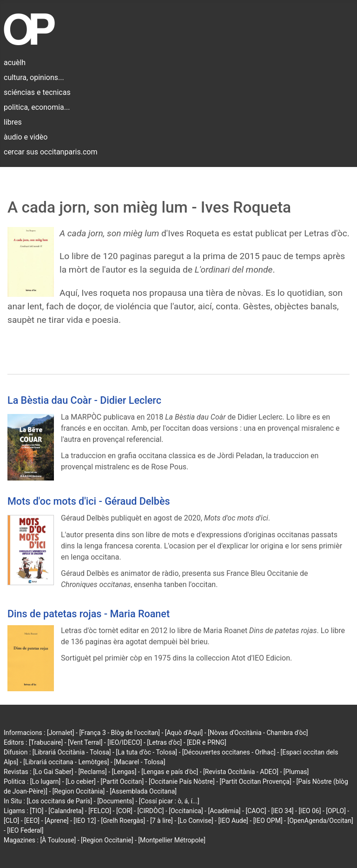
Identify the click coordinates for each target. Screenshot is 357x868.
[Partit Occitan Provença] (255, 781)
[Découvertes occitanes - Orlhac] (229, 752)
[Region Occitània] (79, 791)
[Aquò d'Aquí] (184, 733)
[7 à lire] (162, 821)
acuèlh (15, 63)
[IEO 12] (85, 821)
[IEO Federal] (25, 830)
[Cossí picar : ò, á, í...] (169, 801)
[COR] (124, 811)
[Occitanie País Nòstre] (182, 781)
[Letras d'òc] (164, 742)
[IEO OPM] (268, 821)
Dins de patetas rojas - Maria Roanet (89, 614)
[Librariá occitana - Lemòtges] (66, 762)
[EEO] (32, 821)
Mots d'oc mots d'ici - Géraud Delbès (89, 501)
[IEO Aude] (233, 821)
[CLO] (11, 821)
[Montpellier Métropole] (172, 840)
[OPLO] (336, 811)
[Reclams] (92, 772)
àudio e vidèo (26, 137)
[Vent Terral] (85, 742)
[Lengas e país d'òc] (170, 772)
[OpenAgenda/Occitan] (320, 821)
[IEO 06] (310, 811)
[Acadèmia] (224, 811)
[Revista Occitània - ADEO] (241, 772)
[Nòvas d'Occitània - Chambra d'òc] (258, 733)
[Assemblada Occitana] (143, 791)
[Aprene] (57, 821)
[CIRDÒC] (151, 811)
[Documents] (116, 801)
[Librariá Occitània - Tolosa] (72, 752)
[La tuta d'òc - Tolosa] (146, 752)
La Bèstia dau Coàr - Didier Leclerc (84, 400)
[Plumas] (296, 772)
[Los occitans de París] (59, 801)
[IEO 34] (283, 811)
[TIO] (36, 811)
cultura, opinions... (34, 77)
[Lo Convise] (196, 821)
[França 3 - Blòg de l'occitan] (119, 733)
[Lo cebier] (81, 781)
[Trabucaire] (46, 742)
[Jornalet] (61, 733)
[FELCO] (100, 811)
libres (13, 122)
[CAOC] (256, 811)
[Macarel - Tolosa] (139, 762)
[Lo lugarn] (46, 781)
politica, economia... (37, 107)
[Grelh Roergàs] (123, 821)
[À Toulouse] (58, 840)
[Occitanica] (186, 811)
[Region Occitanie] (107, 840)
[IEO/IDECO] (125, 742)
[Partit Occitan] (122, 781)
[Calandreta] (66, 811)
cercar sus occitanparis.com (50, 152)
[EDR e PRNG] (207, 742)
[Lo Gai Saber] (53, 772)
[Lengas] (124, 772)
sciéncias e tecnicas (37, 92)
